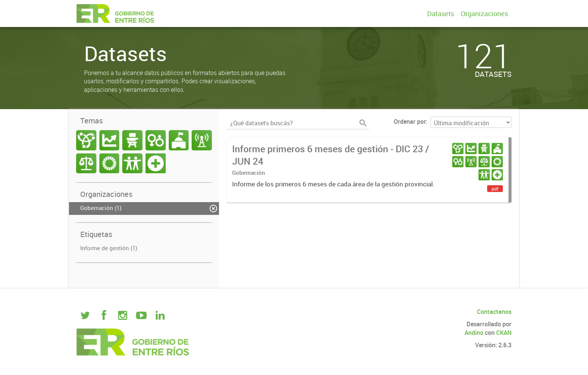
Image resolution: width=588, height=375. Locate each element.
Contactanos (494, 312)
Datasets (441, 13)
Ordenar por (410, 121)
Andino (474, 333)
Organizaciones (484, 13)
